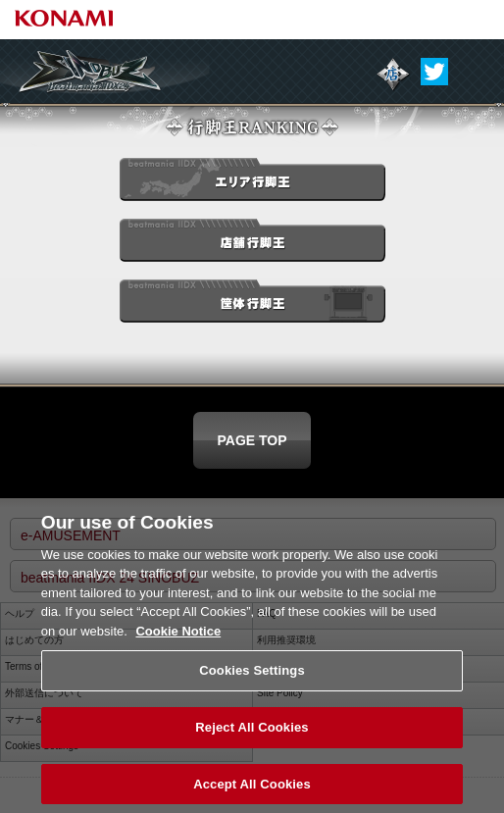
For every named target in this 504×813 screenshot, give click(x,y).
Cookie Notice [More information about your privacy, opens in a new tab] (178, 645)
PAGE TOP (252, 440)
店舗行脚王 (252, 244)
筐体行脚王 (252, 305)
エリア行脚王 (252, 183)
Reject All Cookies (252, 741)
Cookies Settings (252, 684)
